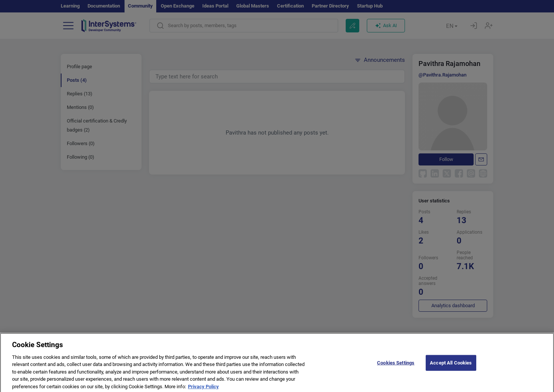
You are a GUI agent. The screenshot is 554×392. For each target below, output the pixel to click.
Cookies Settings (396, 368)
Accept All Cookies (451, 368)
